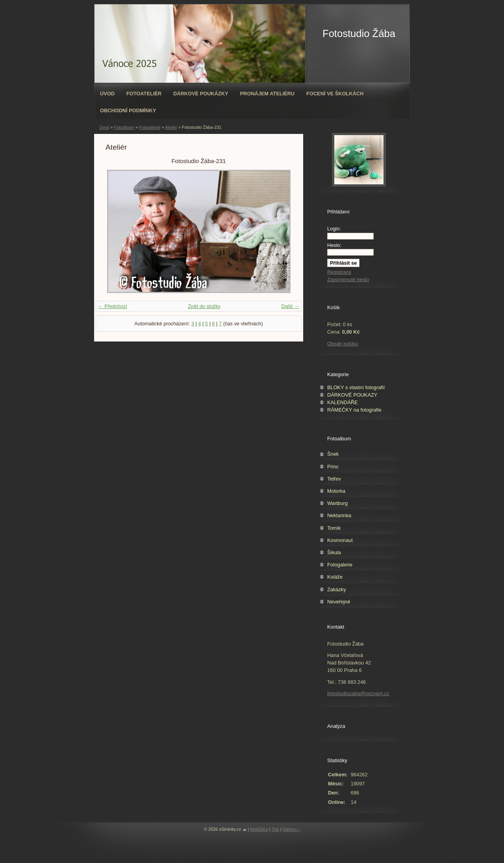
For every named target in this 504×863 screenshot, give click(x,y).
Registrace (339, 272)
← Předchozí (113, 306)
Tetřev (334, 479)
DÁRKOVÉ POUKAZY (352, 395)
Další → (290, 306)
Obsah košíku (343, 344)
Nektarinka (339, 515)
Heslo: (334, 245)
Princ (333, 467)
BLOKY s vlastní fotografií (356, 387)
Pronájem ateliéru (267, 94)
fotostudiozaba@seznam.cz (358, 693)
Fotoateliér (144, 94)
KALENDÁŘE (343, 402)
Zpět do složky (204, 306)
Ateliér (171, 127)
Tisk (276, 829)
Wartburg (337, 503)
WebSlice (259, 829)
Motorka (336, 491)
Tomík (334, 528)
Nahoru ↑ (291, 829)
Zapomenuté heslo (348, 279)
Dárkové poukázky (201, 94)
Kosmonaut (340, 540)
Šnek (333, 454)
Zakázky (337, 589)
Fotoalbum (124, 127)
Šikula (334, 552)
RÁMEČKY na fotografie (354, 410)
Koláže (335, 577)
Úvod (107, 94)
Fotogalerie (150, 127)
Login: (334, 229)
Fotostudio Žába (359, 33)
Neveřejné (339, 602)
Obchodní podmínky (128, 110)
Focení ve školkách (335, 94)
